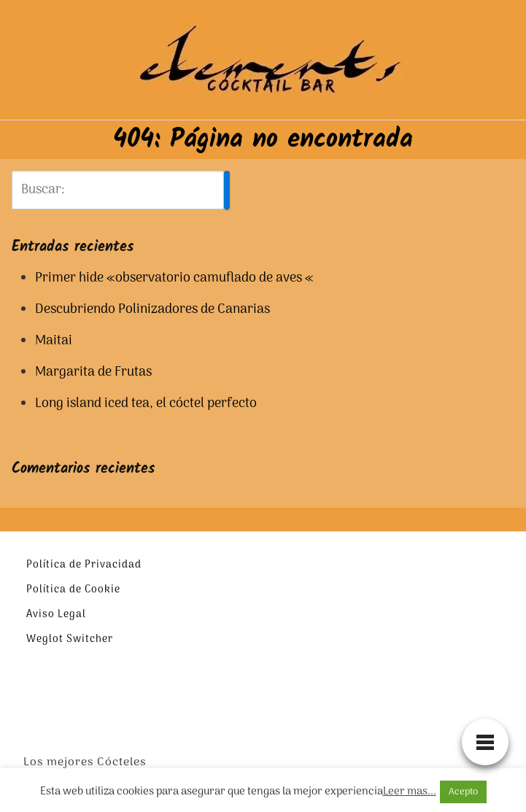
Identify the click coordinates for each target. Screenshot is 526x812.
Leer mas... (410, 792)
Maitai (54, 341)
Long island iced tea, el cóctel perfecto (146, 404)
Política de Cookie (73, 590)
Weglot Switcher (70, 639)
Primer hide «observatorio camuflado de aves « (174, 278)
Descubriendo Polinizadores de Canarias (152, 310)
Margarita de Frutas (93, 372)
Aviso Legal (56, 615)
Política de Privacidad (84, 565)
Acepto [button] (463, 792)
